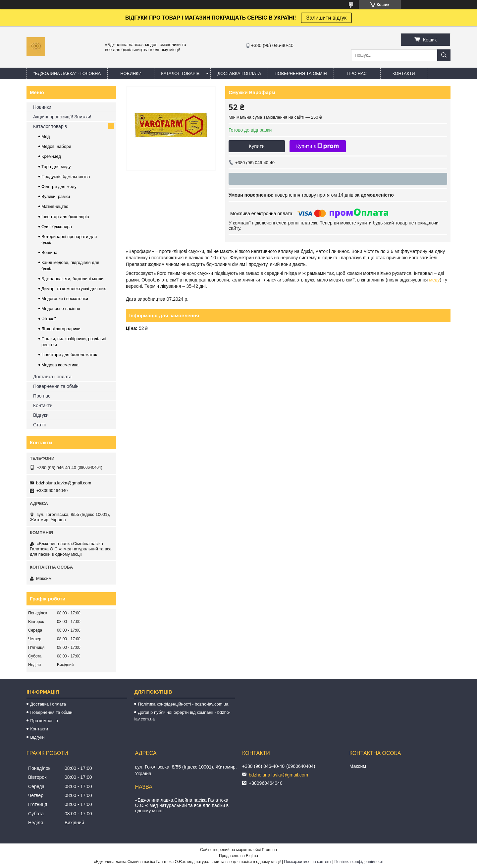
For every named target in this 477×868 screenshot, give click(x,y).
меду (434, 280)
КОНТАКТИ (404, 73)
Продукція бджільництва (66, 177)
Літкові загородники (61, 329)
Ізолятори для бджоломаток (69, 355)
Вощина (49, 252)
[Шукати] (444, 55)
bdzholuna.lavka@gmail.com (64, 483)
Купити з (318, 146)
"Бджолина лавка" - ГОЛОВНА (67, 73)
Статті (40, 425)
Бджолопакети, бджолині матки (72, 279)
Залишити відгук (327, 18)
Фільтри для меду (59, 186)
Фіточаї (49, 319)
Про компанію (44, 721)
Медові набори (56, 146)
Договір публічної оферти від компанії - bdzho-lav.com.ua (182, 716)
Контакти (43, 405)
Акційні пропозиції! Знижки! (62, 117)
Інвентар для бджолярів (65, 217)
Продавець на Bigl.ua (238, 856)
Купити (257, 146)
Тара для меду (56, 167)
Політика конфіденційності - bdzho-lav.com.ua (183, 704)
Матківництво (55, 206)
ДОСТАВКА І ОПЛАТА (239, 73)
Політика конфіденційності (359, 862)
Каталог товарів (50, 126)
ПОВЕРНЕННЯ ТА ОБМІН (301, 73)
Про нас (42, 396)
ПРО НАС (357, 73)
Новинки (42, 107)
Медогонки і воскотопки (65, 299)
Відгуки (41, 415)
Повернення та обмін (56, 386)
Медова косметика (60, 365)
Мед (46, 136)
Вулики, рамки (56, 196)
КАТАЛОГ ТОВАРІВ (180, 73)
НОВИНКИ (131, 73)
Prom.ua (269, 850)
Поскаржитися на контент (307, 862)
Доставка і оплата (52, 377)
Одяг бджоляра (57, 227)
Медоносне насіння (61, 309)
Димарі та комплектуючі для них (74, 289)
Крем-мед (51, 156)
